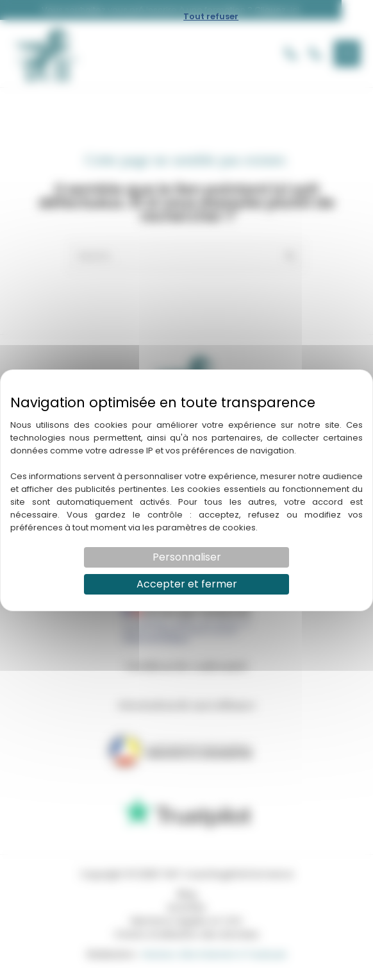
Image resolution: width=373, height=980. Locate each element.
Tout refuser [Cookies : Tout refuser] (211, 16)
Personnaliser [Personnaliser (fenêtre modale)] (187, 557)
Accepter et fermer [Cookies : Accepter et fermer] (187, 584)
